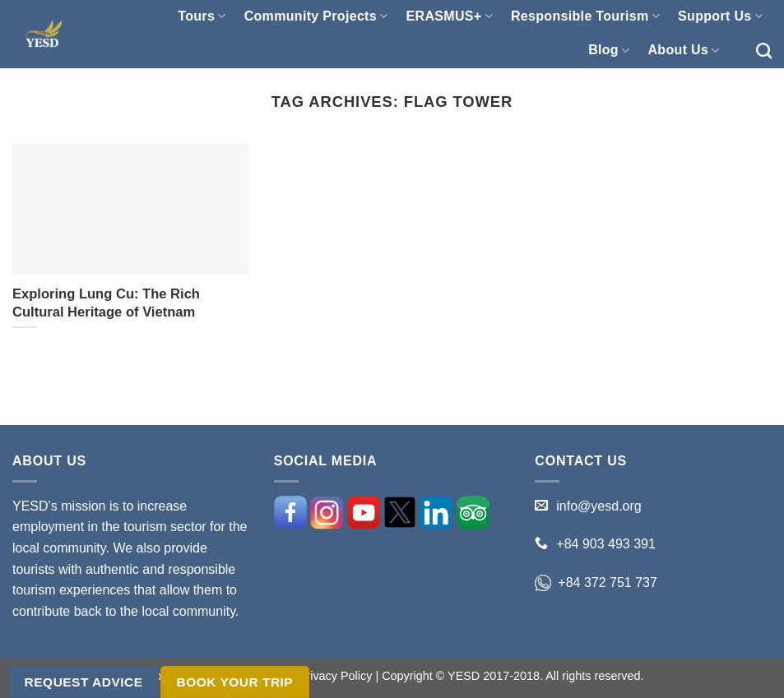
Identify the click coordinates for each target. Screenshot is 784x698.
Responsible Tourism (585, 16)
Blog (609, 51)
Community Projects (316, 16)
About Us (683, 51)
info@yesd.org (598, 506)
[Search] (764, 51)
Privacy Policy (336, 676)
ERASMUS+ (450, 16)
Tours (202, 16)
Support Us (720, 16)
